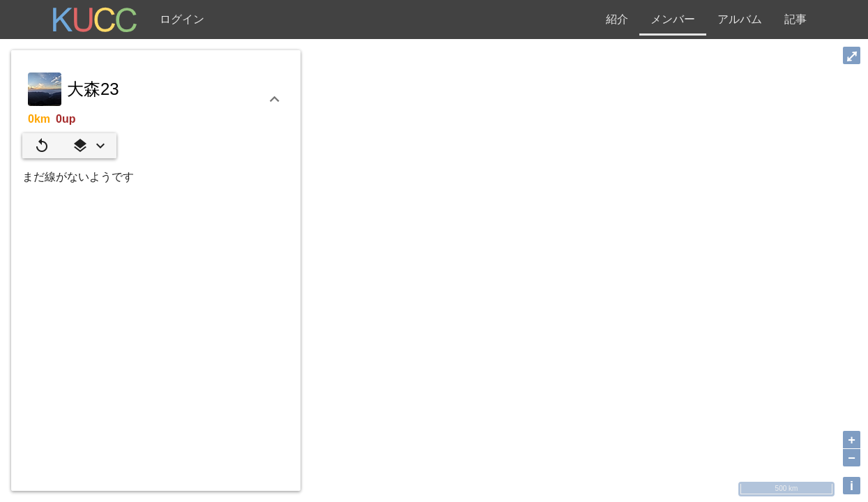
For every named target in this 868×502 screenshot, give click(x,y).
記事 (795, 19)
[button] (89, 146)
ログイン (182, 19)
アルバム (740, 19)
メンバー (673, 19)
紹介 (617, 19)
